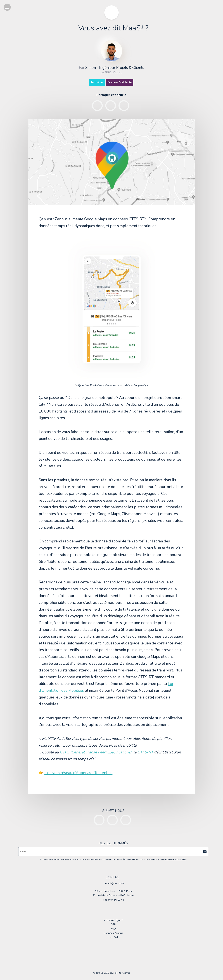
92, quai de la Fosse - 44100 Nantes (113, 895)
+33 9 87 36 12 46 (113, 900)
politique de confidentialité (175, 859)
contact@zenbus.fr (113, 883)
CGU (113, 924)
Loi (113, 937)
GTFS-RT (145, 752)
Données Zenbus (113, 933)
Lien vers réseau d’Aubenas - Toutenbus (78, 773)
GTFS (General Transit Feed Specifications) (96, 752)
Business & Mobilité (120, 82)
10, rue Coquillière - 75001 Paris (113, 891)
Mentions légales (113, 920)
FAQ (113, 929)
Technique (97, 82)
